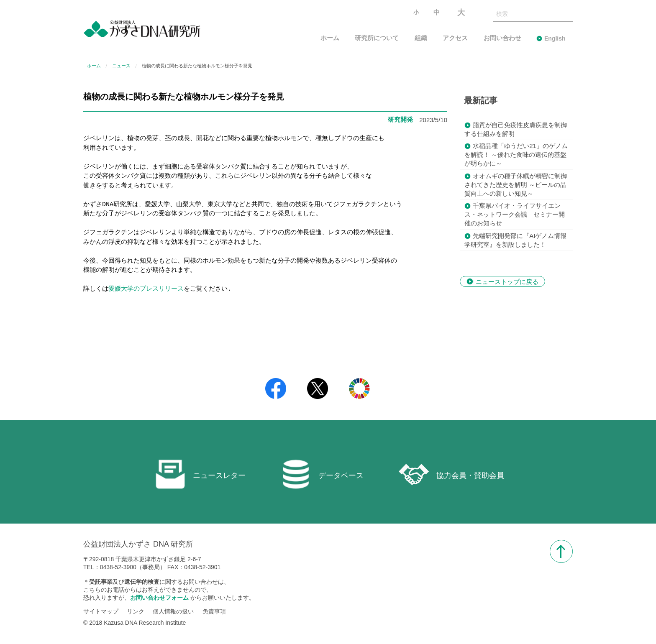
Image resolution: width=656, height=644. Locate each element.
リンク (136, 612)
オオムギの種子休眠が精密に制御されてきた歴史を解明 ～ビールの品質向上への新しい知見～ (516, 185)
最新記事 (481, 100)
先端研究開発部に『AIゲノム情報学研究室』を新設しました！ (515, 240)
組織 (421, 38)
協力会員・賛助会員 (451, 474)
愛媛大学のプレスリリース (146, 289)
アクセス (455, 38)
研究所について (377, 38)
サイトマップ (101, 612)
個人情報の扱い (173, 612)
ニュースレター (200, 474)
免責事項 (214, 612)
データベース (322, 474)
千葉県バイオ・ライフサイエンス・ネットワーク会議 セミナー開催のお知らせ (515, 214)
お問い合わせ (502, 38)
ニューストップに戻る (507, 281)
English (555, 38)
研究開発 (400, 119)
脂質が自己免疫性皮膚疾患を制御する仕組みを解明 (516, 129)
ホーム (330, 38)
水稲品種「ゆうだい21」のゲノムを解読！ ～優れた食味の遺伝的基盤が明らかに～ (516, 155)
